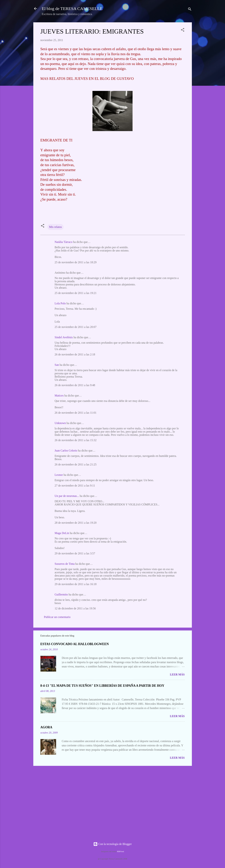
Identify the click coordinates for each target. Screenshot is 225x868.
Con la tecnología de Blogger (113, 844)
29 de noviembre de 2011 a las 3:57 (75, 553)
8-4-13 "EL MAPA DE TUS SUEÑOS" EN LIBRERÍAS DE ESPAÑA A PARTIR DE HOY (102, 686)
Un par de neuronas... (67, 496)
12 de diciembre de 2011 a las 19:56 (75, 608)
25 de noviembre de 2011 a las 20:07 (76, 327)
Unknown (60, 423)
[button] (183, 30)
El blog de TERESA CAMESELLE (72, 9)
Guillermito (61, 594)
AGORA (46, 727)
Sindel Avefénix (64, 337)
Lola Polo (60, 303)
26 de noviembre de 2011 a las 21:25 (76, 464)
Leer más (177, 674)
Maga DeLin (62, 533)
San (57, 365)
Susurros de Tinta (65, 564)
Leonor (59, 475)
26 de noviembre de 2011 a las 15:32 (76, 440)
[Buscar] (190, 10)
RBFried (121, 851)
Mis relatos (56, 227)
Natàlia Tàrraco (64, 242)
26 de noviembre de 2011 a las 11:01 (76, 413)
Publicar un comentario (57, 617)
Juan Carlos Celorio (66, 451)
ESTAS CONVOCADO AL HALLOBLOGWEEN (75, 644)
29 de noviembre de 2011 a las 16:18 (76, 584)
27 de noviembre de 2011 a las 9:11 (75, 486)
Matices (59, 396)
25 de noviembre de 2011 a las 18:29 (76, 262)
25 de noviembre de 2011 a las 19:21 (76, 293)
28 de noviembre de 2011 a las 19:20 (76, 523)
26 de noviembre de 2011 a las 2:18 (75, 354)
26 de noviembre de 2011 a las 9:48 (75, 385)
